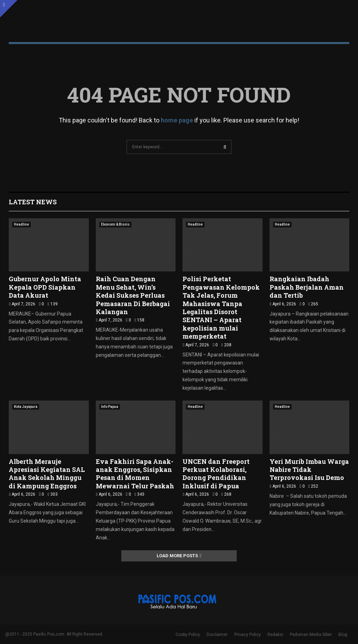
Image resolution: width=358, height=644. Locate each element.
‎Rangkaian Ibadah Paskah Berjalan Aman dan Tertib (307, 287)
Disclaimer (217, 635)
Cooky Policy (188, 635)
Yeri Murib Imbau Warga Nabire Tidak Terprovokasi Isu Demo (309, 470)
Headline (22, 224)
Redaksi (275, 635)
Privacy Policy (248, 635)
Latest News (33, 202)
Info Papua (110, 407)
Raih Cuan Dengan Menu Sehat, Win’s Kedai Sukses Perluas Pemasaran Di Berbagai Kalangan (133, 295)
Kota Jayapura (26, 407)
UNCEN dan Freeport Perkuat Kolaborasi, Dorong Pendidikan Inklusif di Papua (216, 474)
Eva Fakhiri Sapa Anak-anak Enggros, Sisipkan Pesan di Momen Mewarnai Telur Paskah (135, 474)
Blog (343, 635)
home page (177, 120)
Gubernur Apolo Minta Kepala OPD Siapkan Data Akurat (45, 287)
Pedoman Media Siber (311, 635)
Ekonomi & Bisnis (115, 224)
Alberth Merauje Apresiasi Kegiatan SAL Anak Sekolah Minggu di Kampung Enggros (47, 474)
